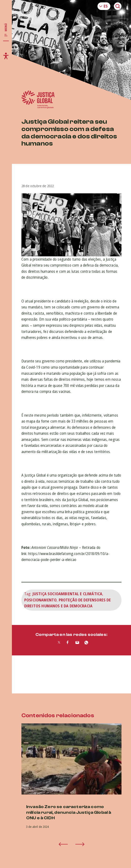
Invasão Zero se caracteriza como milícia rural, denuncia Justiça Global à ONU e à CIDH (69, 812)
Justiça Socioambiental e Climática (67, 594)
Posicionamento (40, 600)
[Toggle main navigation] (6, 30)
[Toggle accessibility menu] (6, 56)
